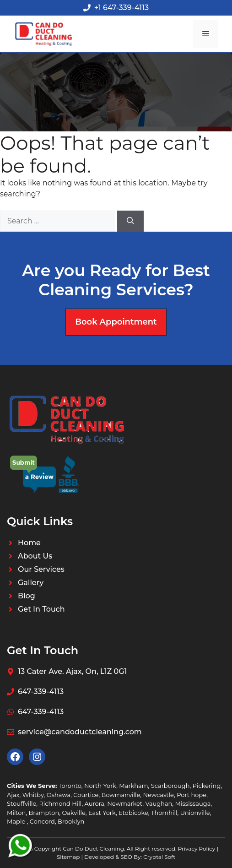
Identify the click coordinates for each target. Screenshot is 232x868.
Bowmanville (121, 795)
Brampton (44, 813)
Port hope (192, 795)
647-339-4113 (41, 692)
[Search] (130, 221)
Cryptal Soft (159, 857)
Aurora (94, 803)
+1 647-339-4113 (121, 8)
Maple (17, 821)
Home (29, 543)
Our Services (41, 569)
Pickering (207, 786)
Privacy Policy (197, 849)
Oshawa (59, 795)
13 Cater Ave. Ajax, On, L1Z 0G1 (72, 671)
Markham (133, 786)
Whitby (33, 795)
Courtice (86, 795)
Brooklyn (71, 821)
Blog (27, 596)
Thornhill (164, 813)
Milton (16, 813)
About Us (35, 556)
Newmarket (125, 803)
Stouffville (22, 803)
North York (100, 786)
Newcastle (158, 795)
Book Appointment (116, 322)
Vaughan (159, 803)
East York (102, 813)
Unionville (195, 813)
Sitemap (68, 857)
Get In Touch (41, 609)
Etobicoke (133, 813)
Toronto (70, 786)
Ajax (13, 795)
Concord (42, 821)
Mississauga (193, 803)
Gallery (31, 583)
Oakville (73, 813)
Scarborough (170, 786)
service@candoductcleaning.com (80, 732)
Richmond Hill (60, 803)
